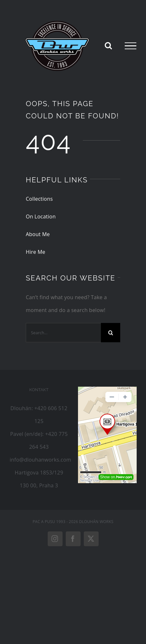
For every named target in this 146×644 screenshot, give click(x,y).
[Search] (111, 333)
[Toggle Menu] (131, 46)
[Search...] (63, 333)
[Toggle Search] (108, 45)
